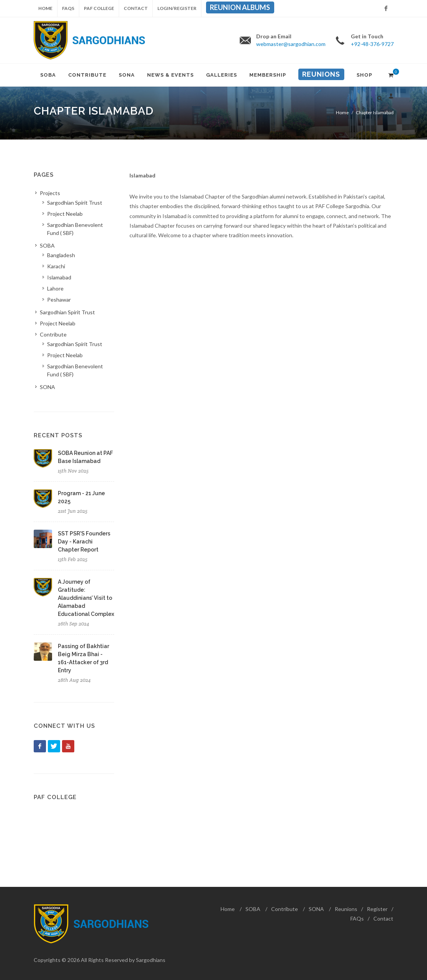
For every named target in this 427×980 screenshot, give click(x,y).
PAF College (99, 8)
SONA (316, 909)
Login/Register (177, 8)
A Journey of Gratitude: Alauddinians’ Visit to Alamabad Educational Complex (86, 598)
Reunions (346, 909)
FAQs (68, 8)
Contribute (285, 909)
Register (377, 909)
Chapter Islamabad (375, 112)
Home (45, 8)
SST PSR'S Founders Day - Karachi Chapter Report (84, 542)
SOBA (253, 909)
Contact (136, 8)
